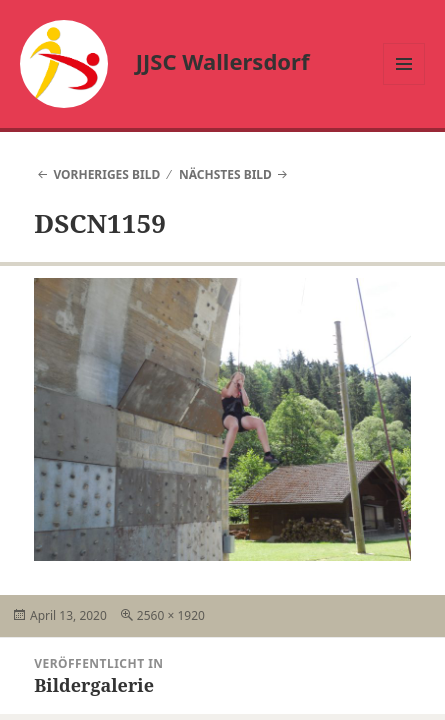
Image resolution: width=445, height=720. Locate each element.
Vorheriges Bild (106, 174)
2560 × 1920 (171, 615)
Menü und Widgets (404, 84)
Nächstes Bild (225, 174)
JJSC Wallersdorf (223, 61)
